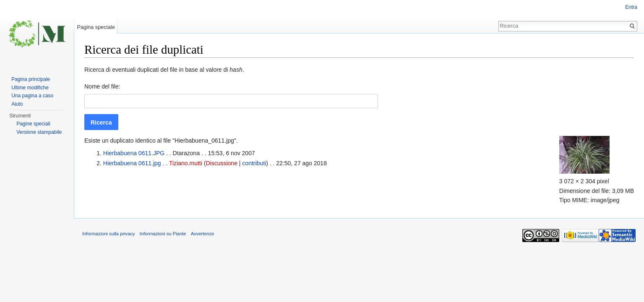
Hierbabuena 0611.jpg (132, 163)
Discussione (221, 163)
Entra (631, 7)
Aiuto (17, 104)
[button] (101, 122)
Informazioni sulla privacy (109, 234)
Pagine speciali (33, 124)
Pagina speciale (96, 27)
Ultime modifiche (30, 88)
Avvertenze (203, 234)
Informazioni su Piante (163, 234)
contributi (254, 163)
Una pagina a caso (32, 96)
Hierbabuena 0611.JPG (134, 153)
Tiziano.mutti (186, 163)
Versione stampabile (39, 132)
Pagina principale (31, 79)
